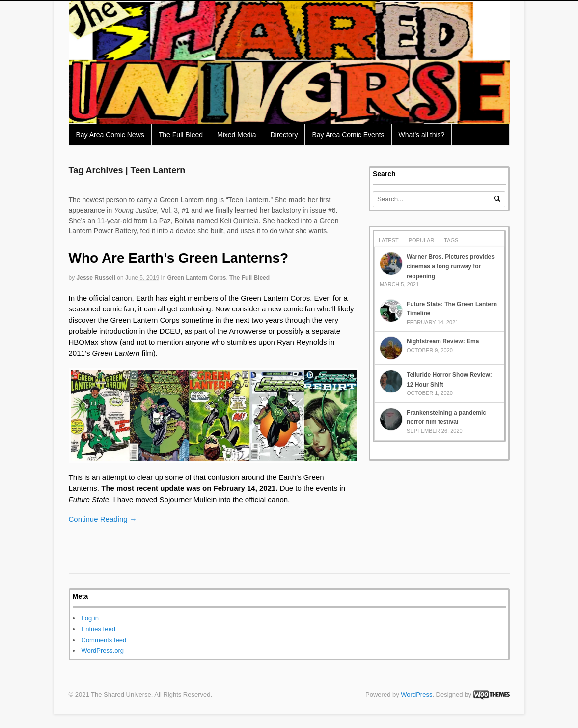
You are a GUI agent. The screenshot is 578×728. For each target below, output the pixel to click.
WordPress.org (103, 651)
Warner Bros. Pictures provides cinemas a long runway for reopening (451, 266)
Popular (422, 240)
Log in (90, 618)
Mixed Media (236, 135)
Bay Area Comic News (110, 135)
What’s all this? (422, 135)
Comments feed (104, 640)
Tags (451, 240)
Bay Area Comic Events (348, 135)
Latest (389, 240)
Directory (284, 135)
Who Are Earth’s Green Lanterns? (179, 258)
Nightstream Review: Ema (443, 341)
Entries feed (98, 629)
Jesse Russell (96, 278)
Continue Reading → (103, 519)
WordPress (416, 694)
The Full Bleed (181, 135)
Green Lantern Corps (196, 278)
